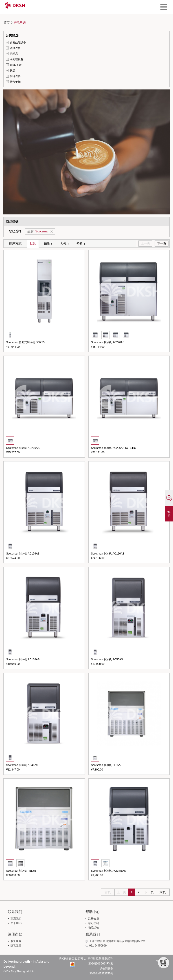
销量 (48, 244)
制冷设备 (15, 76)
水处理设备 (17, 59)
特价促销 (15, 82)
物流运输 (94, 928)
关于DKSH (17, 923)
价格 (81, 244)
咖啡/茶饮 (16, 65)
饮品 (13, 71)
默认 (33, 243)
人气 (65, 244)
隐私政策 (16, 946)
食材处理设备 (18, 42)
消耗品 (14, 54)
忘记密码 (94, 923)
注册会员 (94, 919)
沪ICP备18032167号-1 (72, 959)
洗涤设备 (15, 48)
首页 (7, 23)
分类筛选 (12, 35)
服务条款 (16, 941)
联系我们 (16, 919)
